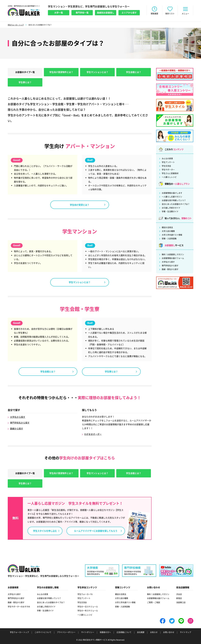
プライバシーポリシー (66, 632)
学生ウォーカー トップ (16, 25)
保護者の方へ (105, 632)
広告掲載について (124, 632)
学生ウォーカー (24, 568)
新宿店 (179, 598)
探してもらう (89, 410)
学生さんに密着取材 (170, 174)
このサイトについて (43, 632)
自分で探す (14, 410)
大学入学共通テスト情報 (172, 235)
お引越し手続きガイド (171, 208)
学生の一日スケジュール (88, 607)
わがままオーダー (93, 434)
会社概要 (141, 632)
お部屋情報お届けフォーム (173, 258)
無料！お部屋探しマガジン (173, 255)
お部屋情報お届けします (172, 193)
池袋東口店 (181, 603)
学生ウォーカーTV (85, 594)
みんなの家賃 (167, 159)
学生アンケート (168, 162)
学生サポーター (168, 170)
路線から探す (17, 429)
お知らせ (154, 632)
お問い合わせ (169, 632)
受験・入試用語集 (169, 239)
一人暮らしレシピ (169, 177)
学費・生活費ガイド (170, 212)
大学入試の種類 (168, 231)
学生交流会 (166, 166)
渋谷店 (179, 594)
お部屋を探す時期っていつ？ (174, 201)
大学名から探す (18, 417)
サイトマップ (186, 632)
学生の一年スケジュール (88, 611)
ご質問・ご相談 (154, 603)
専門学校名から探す (20, 423)
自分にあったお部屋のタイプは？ (176, 204)
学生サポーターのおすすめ (19, 607)
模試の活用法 (167, 228)
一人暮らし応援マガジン (172, 197)
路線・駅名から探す (170, 269)
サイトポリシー (88, 632)
